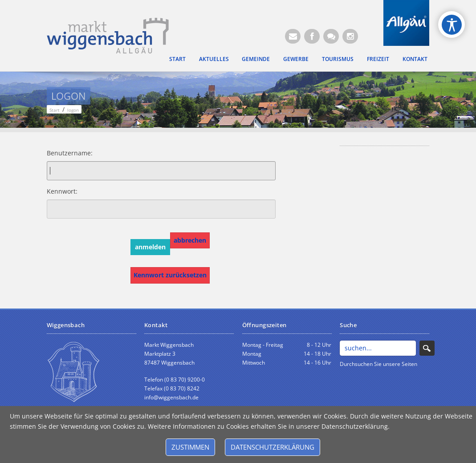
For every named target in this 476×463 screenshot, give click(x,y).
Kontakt (415, 59)
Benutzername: (62, 153)
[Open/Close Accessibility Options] (452, 25)
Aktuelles (214, 59)
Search (427, 348)
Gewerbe (296, 59)
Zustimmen (190, 447)
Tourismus (338, 59)
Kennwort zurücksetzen (170, 275)
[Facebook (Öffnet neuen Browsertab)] (312, 36)
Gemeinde (256, 59)
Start (177, 59)
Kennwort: (62, 191)
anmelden (150, 247)
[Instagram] (350, 36)
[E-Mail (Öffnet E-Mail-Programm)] (293, 36)
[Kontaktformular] (331, 36)
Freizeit (378, 59)
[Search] (378, 348)
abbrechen (190, 240)
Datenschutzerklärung (273, 447)
